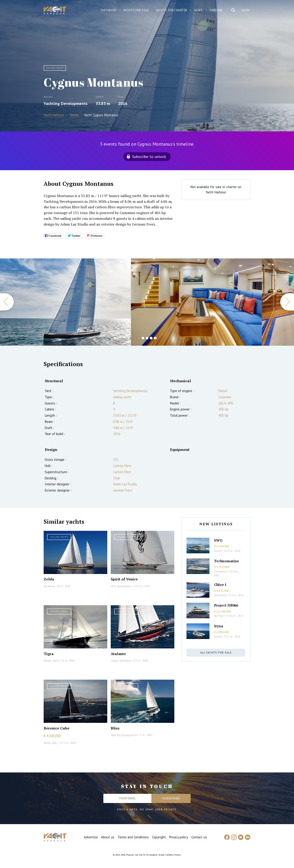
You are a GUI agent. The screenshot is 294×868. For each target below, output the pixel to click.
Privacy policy (179, 837)
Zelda (49, 579)
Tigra (49, 654)
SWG (218, 540)
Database (109, 10)
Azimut (218, 551)
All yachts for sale (216, 652)
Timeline (216, 10)
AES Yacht (219, 616)
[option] (65, 302)
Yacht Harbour (55, 11)
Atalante (118, 654)
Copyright (159, 837)
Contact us (199, 837)
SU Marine (49, 586)
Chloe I (220, 585)
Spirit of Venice (124, 579)
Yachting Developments (66, 103)
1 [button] (139, 338)
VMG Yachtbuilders (121, 586)
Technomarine (227, 561)
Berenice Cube (57, 728)
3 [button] (147, 338)
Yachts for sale (136, 10)
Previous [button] (7, 302)
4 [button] (151, 338)
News (198, 10)
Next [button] (287, 302)
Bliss (115, 728)
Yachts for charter (172, 10)
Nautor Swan (51, 743)
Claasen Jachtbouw (121, 661)
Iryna (219, 626)
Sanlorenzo (220, 595)
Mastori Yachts (52, 661)
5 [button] (155, 338)
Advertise (91, 837)
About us (108, 837)
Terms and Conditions (133, 837)
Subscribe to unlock (149, 157)
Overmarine (221, 571)
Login (246, 10)
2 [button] (143, 338)
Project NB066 (226, 605)
